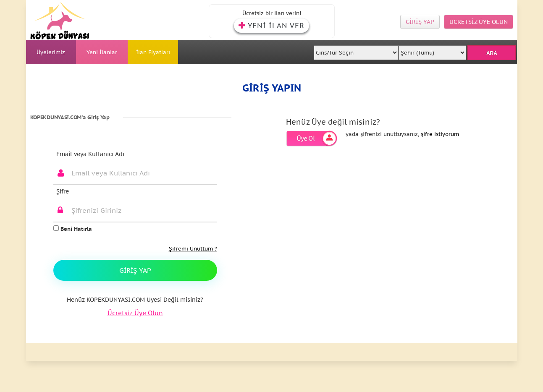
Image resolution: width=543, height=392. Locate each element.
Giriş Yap (135, 270)
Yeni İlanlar (102, 52)
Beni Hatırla (73, 229)
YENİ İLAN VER (271, 26)
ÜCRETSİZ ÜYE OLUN (479, 22)
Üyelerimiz (51, 52)
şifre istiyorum (440, 134)
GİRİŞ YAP (420, 22)
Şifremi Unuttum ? (193, 249)
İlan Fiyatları (153, 52)
